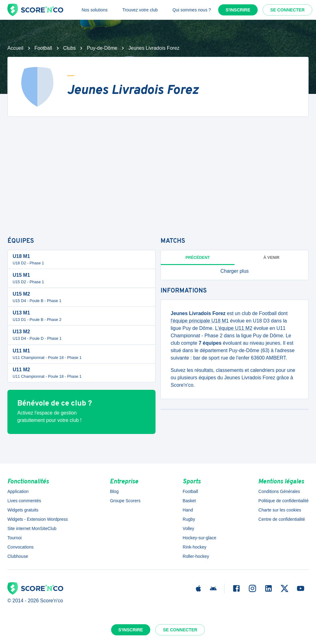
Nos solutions (94, 10)
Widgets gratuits (23, 510)
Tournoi (15, 538)
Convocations (21, 547)
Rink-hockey (195, 547)
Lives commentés (24, 501)
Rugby (189, 519)
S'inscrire (238, 10)
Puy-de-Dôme (102, 48)
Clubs (70, 48)
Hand (188, 510)
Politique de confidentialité (283, 501)
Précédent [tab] (198, 257)
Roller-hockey (196, 556)
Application (18, 491)
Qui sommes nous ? (192, 10)
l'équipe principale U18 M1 (200, 321)
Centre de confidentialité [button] (282, 519)
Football (43, 48)
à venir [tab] (272, 257)
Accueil (15, 48)
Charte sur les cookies (280, 510)
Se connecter (287, 10)
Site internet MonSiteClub (32, 528)
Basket (189, 501)
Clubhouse (18, 556)
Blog (114, 491)
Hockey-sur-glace (200, 538)
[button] (235, 271)
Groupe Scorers (125, 501)
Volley (188, 528)
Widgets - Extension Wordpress (38, 519)
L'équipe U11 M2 (234, 328)
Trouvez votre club (140, 10)
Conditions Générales (279, 491)
